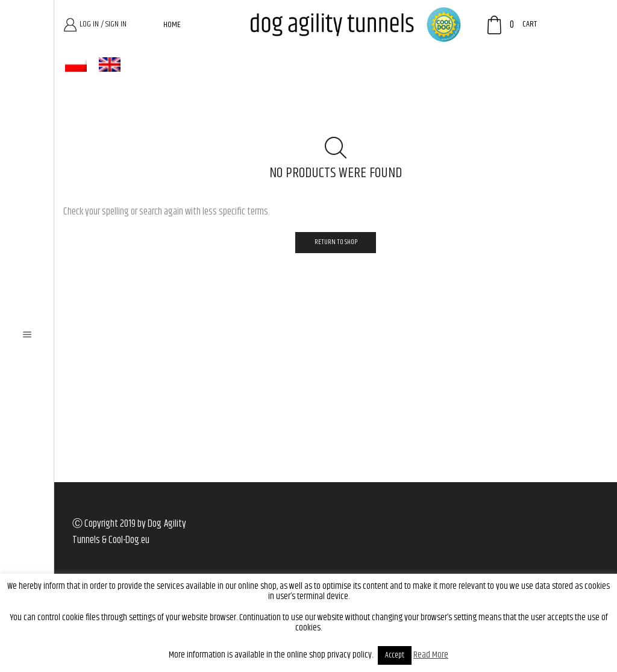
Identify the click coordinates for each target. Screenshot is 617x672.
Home (172, 25)
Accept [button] (395, 655)
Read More (431, 655)
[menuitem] (76, 65)
